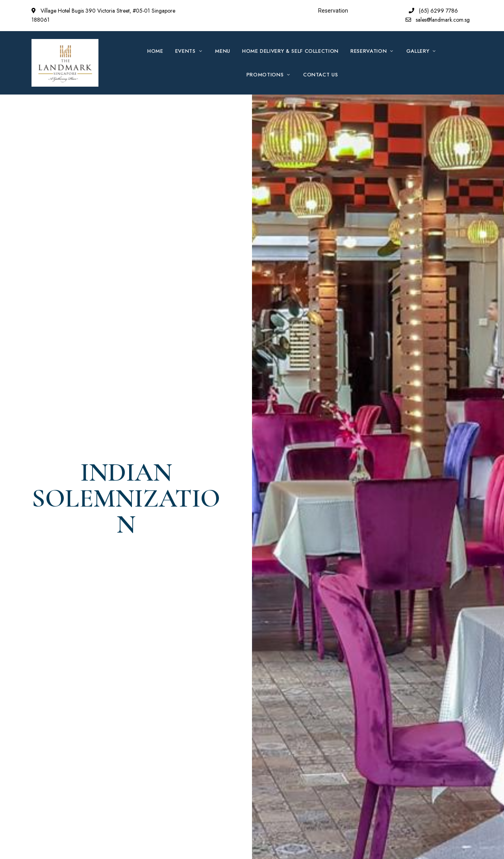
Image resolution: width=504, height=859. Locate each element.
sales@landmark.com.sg (438, 20)
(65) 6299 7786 (433, 11)
